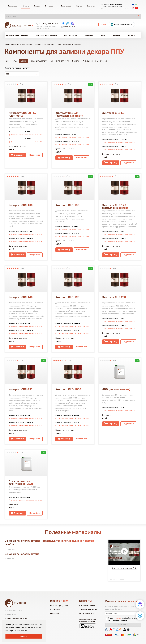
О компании (56, 609)
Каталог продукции (59, 605)
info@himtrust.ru (69, 27)
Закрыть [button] (24, 636)
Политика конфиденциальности (16, 619)
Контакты (54, 614)
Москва (29, 25)
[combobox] (22, 74)
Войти (103, 25)
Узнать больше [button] (21, 630)
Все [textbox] (7, 74)
